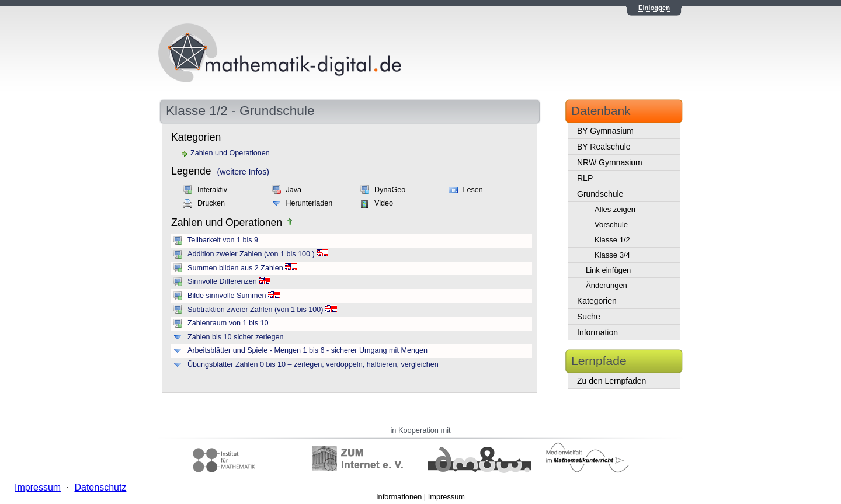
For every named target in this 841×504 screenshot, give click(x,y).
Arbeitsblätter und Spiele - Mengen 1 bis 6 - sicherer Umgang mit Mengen (307, 350)
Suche (589, 317)
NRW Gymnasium (610, 162)
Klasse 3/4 (612, 255)
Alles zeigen (615, 209)
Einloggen (654, 8)
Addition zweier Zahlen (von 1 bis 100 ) (251, 254)
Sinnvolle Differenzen (222, 281)
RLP (585, 178)
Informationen (399, 497)
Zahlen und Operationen (230, 153)
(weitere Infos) (243, 172)
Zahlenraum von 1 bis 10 (228, 323)
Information (597, 332)
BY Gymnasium (605, 131)
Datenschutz (100, 487)
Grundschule (600, 194)
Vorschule (611, 225)
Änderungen (607, 285)
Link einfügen (608, 270)
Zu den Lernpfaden (611, 381)
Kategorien (597, 301)
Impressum (446, 497)
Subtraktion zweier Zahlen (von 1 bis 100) (255, 310)
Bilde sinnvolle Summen (227, 296)
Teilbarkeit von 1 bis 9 (223, 240)
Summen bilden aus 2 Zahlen (235, 268)
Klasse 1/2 (612, 240)
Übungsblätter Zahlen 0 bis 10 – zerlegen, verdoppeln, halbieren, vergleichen (313, 364)
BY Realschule (604, 147)
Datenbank (601, 111)
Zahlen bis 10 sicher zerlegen (236, 337)
